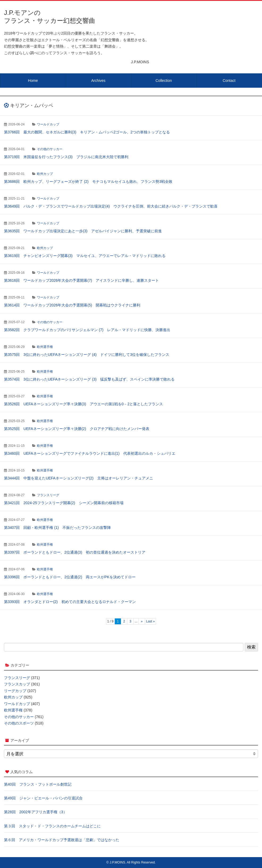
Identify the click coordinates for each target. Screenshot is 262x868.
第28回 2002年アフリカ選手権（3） (35, 812)
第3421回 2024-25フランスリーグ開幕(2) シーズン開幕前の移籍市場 (64, 503)
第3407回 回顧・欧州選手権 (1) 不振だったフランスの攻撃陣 (57, 528)
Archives (98, 81)
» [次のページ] (142, 621)
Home (33, 81)
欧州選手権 (45, 347)
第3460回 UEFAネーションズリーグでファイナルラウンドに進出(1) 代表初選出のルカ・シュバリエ (90, 453)
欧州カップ (45, 174)
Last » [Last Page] (151, 621)
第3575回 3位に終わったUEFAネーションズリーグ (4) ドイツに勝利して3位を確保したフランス (87, 355)
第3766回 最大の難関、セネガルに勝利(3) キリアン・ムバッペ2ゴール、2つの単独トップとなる (87, 132)
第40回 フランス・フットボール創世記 (38, 784)
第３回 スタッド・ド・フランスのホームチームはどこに (52, 826)
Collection (164, 81)
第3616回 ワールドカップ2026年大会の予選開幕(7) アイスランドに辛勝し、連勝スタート (81, 280)
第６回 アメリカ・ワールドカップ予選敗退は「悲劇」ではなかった (62, 840)
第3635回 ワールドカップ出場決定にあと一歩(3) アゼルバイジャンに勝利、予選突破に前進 (83, 231)
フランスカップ (17, 684)
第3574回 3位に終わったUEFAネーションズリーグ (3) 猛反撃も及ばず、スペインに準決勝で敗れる (89, 379)
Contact (229, 81)
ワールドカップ (48, 124)
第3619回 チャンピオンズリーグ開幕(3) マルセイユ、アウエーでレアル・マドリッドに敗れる (85, 256)
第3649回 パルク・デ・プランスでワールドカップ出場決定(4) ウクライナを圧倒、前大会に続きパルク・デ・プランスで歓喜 (111, 206)
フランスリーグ (48, 495)
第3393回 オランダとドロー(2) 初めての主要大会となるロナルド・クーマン (70, 602)
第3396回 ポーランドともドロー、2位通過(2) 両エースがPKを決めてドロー (70, 577)
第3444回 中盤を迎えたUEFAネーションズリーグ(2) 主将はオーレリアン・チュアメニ (79, 478)
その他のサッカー (50, 149)
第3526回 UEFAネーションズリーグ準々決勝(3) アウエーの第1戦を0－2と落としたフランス (83, 404)
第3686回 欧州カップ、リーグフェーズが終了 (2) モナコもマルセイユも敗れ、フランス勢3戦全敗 (88, 182)
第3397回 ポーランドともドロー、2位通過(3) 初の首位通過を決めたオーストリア (75, 552)
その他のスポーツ (19, 723)
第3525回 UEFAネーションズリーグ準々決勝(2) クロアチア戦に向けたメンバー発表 (77, 429)
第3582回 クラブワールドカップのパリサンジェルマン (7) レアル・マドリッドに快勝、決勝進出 (87, 330)
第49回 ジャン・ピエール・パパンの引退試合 (43, 798)
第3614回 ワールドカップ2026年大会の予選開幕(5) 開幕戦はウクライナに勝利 (72, 305)
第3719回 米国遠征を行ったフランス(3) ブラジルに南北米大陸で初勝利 (66, 157)
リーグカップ (15, 691)
